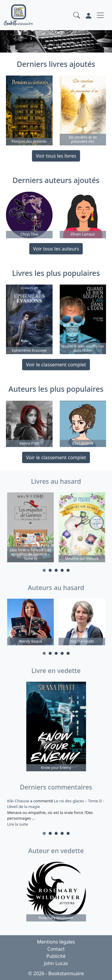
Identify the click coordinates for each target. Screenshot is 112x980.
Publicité (56, 956)
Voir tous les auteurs (56, 249)
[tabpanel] (30, 528)
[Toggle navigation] (100, 15)
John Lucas (56, 963)
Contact (56, 949)
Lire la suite (18, 824)
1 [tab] (44, 570)
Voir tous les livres (56, 156)
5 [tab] (68, 570)
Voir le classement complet (56, 365)
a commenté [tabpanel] (56, 812)
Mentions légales (56, 942)
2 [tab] (50, 570)
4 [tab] (62, 570)
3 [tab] (56, 570)
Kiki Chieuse (19, 801)
